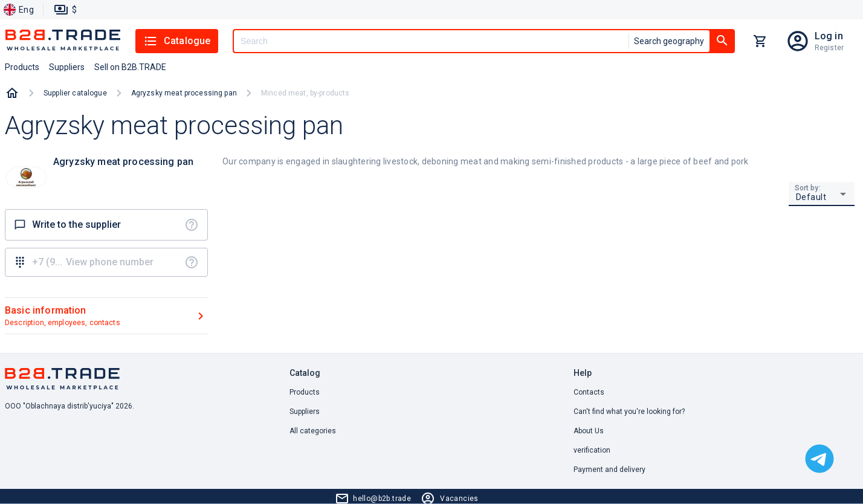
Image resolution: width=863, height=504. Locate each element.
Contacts (589, 392)
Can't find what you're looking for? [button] (629, 412)
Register (829, 48)
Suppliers (305, 412)
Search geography (669, 41)
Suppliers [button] (67, 67)
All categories (313, 431)
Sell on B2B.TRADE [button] (130, 67)
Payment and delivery (609, 470)
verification (592, 450)
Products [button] (22, 67)
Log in (829, 36)
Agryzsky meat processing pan (184, 93)
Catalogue (177, 41)
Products (305, 392)
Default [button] (811, 197)
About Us (589, 431)
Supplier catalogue (75, 93)
